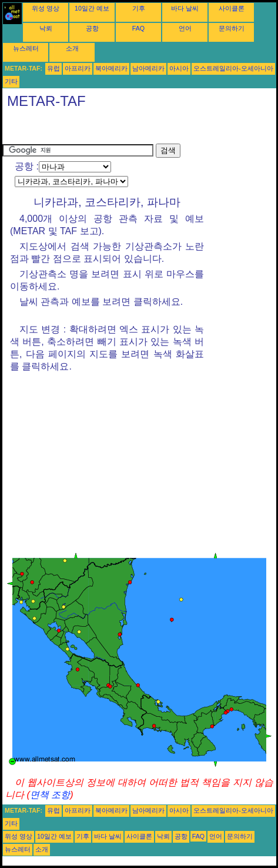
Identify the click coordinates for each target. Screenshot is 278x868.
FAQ (138, 28)
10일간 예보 (92, 8)
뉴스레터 (26, 48)
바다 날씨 (185, 8)
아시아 (179, 68)
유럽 (53, 68)
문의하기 (232, 28)
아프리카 (78, 68)
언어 (185, 28)
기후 (139, 8)
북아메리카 (111, 68)
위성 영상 (46, 8)
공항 (92, 28)
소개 (72, 48)
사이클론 (232, 8)
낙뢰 (46, 28)
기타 (11, 81)
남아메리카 (148, 68)
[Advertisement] (96, 129)
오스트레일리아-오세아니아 (233, 68)
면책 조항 (50, 795)
